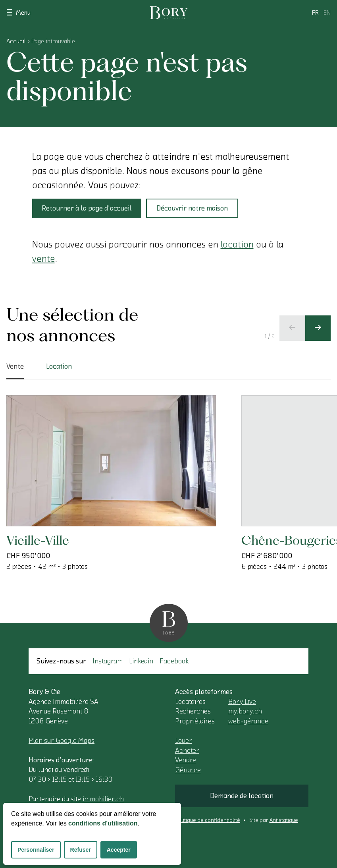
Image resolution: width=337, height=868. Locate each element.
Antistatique (284, 820)
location (237, 244)
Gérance (188, 770)
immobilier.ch (103, 799)
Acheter (187, 750)
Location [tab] (59, 366)
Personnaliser (36, 850)
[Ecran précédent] (292, 328)
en (327, 13)
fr (315, 13)
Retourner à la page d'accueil (87, 208)
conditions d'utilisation (103, 823)
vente (43, 259)
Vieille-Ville (38, 540)
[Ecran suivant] (318, 328)
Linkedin (141, 661)
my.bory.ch (245, 711)
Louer (184, 740)
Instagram (108, 661)
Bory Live (242, 702)
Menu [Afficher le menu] (18, 12)
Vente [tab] (15, 371)
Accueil (16, 41)
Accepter (119, 850)
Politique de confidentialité (208, 820)
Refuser (81, 850)
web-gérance (248, 721)
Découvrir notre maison (192, 208)
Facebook (174, 661)
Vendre (186, 760)
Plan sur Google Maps (62, 740)
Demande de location (242, 796)
